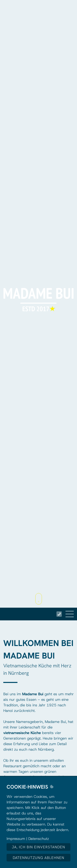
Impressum (16, 839)
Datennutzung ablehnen (38, 858)
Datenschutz (39, 839)
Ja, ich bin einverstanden (38, 847)
